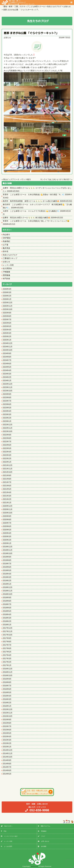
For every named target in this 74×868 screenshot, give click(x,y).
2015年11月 (8, 713)
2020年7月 (7, 523)
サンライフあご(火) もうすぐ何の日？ (56, 179)
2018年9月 (7, 598)
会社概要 (42, 846)
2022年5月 (7, 448)
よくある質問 (6, 846)
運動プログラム (44, 826)
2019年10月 (8, 553)
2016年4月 (7, 696)
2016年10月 (8, 675)
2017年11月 (8, 631)
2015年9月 (7, 720)
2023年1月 (7, 421)
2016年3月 (7, 699)
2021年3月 (7, 496)
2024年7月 (7, 360)
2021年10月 (8, 472)
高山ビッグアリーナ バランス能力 (17, 179)
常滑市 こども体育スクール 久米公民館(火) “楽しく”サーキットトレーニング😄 (36, 221)
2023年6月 (7, 404)
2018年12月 (8, 587)
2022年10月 (8, 431)
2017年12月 (8, 628)
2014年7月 (7, 767)
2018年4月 (7, 614)
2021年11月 (8, 469)
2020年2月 (7, 540)
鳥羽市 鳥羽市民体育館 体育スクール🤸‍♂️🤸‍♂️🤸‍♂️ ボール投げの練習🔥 (31, 201)
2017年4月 (7, 655)
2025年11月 (8, 306)
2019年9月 (7, 557)
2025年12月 (8, 303)
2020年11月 (8, 509)
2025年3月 (7, 333)
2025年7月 (7, 320)
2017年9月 (7, 638)
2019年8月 (7, 560)
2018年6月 (7, 608)
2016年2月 (7, 703)
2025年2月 (7, 336)
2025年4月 (7, 330)
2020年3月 (7, 536)
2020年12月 (8, 506)
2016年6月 (7, 689)
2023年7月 (7, 401)
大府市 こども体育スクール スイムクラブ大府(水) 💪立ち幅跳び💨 (31, 211)
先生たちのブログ (10, 255)
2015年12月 (8, 709)
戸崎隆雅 (6, 272)
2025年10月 (8, 309)
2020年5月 (7, 530)
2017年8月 (7, 642)
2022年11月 (8, 428)
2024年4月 (7, 370)
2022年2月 (7, 459)
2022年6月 (7, 445)
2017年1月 (7, 665)
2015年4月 (7, 737)
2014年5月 (7, 774)
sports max (34, 866)
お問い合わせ (44, 841)
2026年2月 (7, 296)
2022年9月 (7, 435)
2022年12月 (8, 425)
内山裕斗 (6, 235)
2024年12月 (8, 343)
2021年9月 (7, 475)
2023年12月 (8, 384)
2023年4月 (7, 411)
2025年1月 (7, 340)
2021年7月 (7, 482)
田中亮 (6, 251)
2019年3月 (7, 577)
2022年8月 (7, 438)
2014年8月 (7, 764)
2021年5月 (7, 489)
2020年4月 (7, 533)
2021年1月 (7, 503)
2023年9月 (7, 394)
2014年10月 (8, 757)
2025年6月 (7, 323)
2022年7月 (7, 442)
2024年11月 (8, 347)
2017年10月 (8, 635)
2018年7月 (7, 604)
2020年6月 (7, 526)
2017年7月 (7, 645)
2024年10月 (8, 350)
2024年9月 (7, 353)
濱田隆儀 (6, 275)
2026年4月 (7, 289)
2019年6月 (7, 567)
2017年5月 (7, 652)
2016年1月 (7, 706)
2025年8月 (7, 316)
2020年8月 (7, 520)
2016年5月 (7, 692)
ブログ (42, 836)
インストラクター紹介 (9, 836)
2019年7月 (7, 564)
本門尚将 (6, 279)
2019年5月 (7, 570)
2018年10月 (8, 594)
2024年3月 (7, 374)
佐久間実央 (7, 268)
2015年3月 (7, 740)
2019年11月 (8, 550)
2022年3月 (7, 455)
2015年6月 (7, 730)
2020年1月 (7, 543)
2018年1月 (7, 625)
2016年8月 (7, 682)
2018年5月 (7, 611)
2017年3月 (7, 659)
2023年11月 (8, 387)
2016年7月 (7, 686)
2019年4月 (7, 574)
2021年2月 (7, 499)
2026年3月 (7, 292)
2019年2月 (7, 581)
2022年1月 (7, 462)
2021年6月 (7, 486)
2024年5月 (7, 367)
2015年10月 (8, 716)
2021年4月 (7, 492)
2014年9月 (7, 760)
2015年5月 (7, 733)
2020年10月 (8, 513)
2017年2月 (7, 662)
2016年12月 (8, 669)
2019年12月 (8, 547)
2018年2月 (7, 621)
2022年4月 (7, 452)
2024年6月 (7, 364)
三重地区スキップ (10, 258)
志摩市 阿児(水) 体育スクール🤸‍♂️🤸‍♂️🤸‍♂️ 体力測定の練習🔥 (27, 218)
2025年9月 (7, 313)
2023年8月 (7, 397)
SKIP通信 (7, 238)
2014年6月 (7, 770)
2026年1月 (7, 299)
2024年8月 (7, 357)
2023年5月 (7, 408)
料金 (4, 831)
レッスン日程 (8, 265)
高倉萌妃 (6, 241)
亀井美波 (6, 248)
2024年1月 (7, 381)
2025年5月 (7, 326)
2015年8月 (7, 723)
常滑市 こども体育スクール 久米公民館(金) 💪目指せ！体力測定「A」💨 (34, 195)
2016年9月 (7, 679)
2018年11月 (8, 591)
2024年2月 (7, 377)
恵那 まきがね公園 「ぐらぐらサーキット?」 (31, 33)
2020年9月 (7, 516)
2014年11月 (8, 753)
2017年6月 (7, 648)
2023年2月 (7, 418)
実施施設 (42, 831)
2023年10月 (8, 391)
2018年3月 (7, 618)
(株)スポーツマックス (37, 807)
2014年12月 (8, 750)
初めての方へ (7, 826)
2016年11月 (8, 672)
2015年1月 (7, 747)
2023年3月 (7, 414)
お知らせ (7, 38)
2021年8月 (7, 479)
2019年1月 (7, 584)
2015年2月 (7, 743)
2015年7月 (7, 726)
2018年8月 (7, 601)
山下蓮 (6, 245)
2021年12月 (8, 465)
